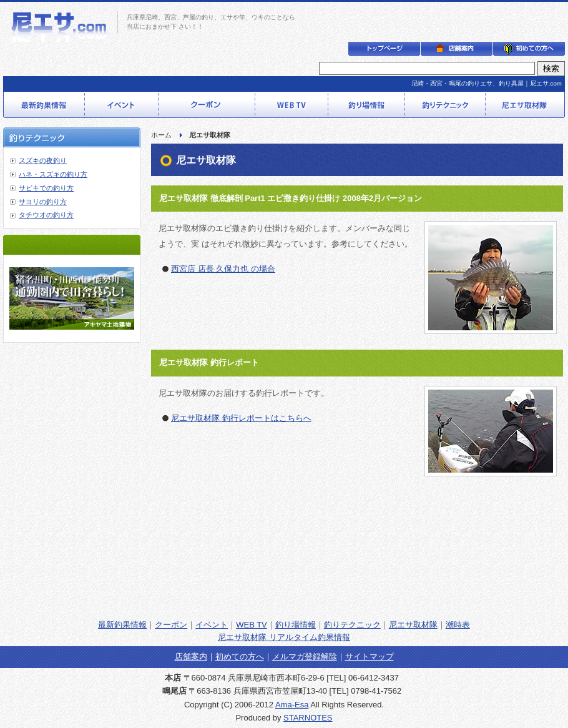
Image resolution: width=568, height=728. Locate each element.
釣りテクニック (352, 625)
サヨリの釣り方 (43, 202)
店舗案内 (191, 657)
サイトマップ (370, 657)
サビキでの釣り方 (46, 188)
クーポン (171, 625)
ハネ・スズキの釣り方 (53, 174)
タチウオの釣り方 (46, 215)
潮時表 (458, 625)
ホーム (161, 135)
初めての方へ (240, 657)
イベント (212, 625)
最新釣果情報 (122, 625)
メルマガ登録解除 (305, 657)
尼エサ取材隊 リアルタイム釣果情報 (284, 637)
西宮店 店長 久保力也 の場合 (223, 269)
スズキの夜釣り (43, 160)
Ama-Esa (292, 705)
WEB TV (252, 625)
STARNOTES (308, 718)
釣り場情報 (296, 625)
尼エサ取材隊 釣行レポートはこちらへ (241, 418)
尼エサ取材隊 (413, 625)
